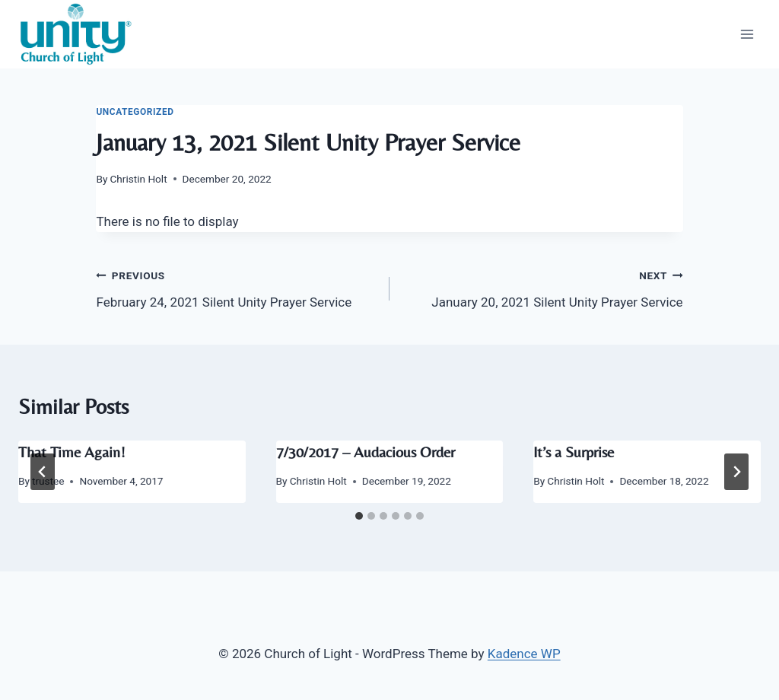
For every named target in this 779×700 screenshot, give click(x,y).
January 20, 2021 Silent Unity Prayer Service (543, 287)
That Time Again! (72, 452)
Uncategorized (135, 112)
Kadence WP (524, 654)
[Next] (736, 472)
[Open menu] (747, 34)
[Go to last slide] (43, 472)
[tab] (359, 516)
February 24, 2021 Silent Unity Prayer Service (236, 287)
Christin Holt (139, 179)
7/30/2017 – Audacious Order (366, 452)
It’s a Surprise (574, 452)
